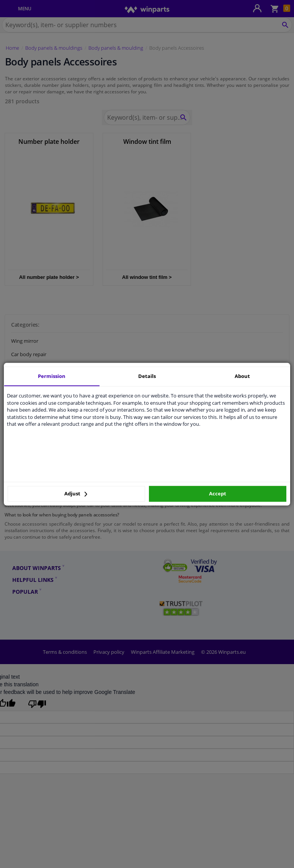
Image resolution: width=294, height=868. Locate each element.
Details (147, 376)
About (242, 376)
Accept (218, 494)
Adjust (76, 494)
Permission (52, 376)
